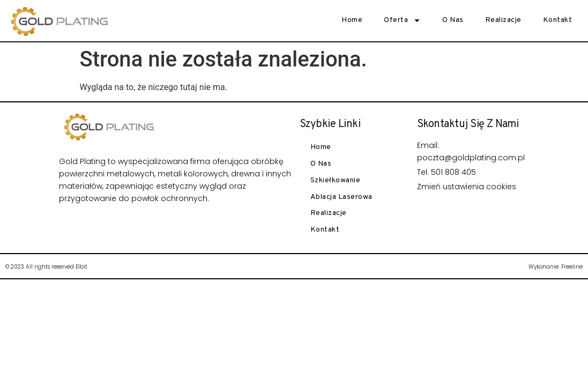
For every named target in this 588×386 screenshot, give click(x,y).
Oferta (402, 20)
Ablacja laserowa (341, 197)
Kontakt (558, 20)
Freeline (572, 267)
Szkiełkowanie (336, 180)
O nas (453, 20)
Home (352, 20)
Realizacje (503, 20)
